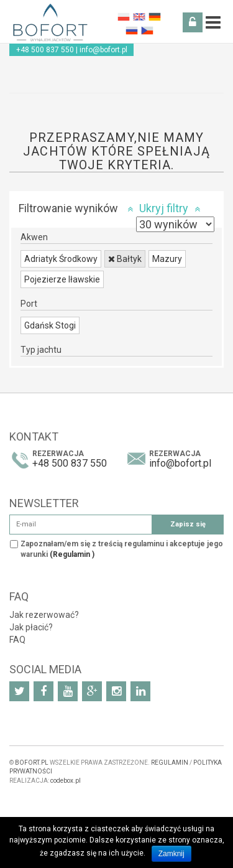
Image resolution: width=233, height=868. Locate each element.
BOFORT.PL (32, 763)
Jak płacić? (31, 627)
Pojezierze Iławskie (62, 279)
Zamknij (171, 854)
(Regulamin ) (72, 554)
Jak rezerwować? (44, 615)
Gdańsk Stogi (50, 325)
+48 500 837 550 (45, 50)
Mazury (167, 259)
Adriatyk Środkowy (61, 259)
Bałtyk (125, 259)
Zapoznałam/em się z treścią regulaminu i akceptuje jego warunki (122, 549)
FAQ (17, 640)
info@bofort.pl (103, 50)
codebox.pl (66, 781)
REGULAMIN (170, 763)
